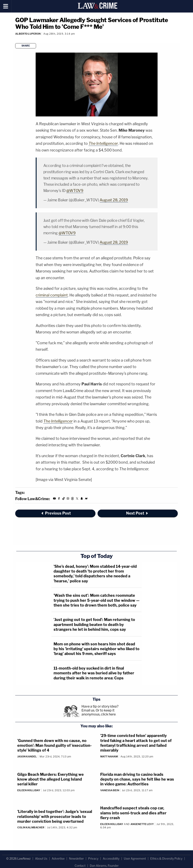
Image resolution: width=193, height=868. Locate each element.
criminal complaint (52, 295)
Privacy (93, 859)
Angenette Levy (142, 824)
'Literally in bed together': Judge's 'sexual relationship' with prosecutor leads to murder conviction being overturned (55, 816)
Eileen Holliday (29, 790)
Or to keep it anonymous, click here (99, 712)
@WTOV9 (75, 191)
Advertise (58, 859)
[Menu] (6, 6)
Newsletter (76, 859)
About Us (41, 859)
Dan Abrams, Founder (104, 866)
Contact (80, 866)
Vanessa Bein (110, 790)
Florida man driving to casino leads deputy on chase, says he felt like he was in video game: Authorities (137, 779)
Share (26, 46)
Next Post (137, 513)
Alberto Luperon (28, 34)
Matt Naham (109, 756)
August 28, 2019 (114, 200)
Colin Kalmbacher (31, 827)
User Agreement (135, 859)
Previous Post (56, 513)
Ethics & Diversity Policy (166, 859)
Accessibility (111, 859)
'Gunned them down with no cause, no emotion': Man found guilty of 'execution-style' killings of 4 (55, 746)
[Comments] (16, 39)
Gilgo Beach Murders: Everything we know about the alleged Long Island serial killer (51, 779)
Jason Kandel (27, 756)
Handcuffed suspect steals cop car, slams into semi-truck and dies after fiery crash (133, 813)
